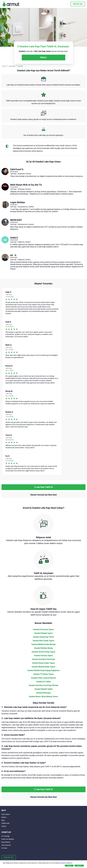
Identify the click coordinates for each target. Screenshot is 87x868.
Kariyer (4, 826)
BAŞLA (43, 57)
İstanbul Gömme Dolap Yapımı (44, 652)
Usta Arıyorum (6, 845)
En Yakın (4, 848)
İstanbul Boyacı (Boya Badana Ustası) (43, 697)
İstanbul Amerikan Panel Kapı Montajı (43, 685)
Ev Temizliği (5, 836)
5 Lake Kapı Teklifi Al (43, 487)
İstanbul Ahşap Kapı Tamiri (43, 637)
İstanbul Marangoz (43, 693)
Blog (3, 820)
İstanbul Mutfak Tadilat (43, 689)
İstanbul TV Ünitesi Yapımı (43, 674)
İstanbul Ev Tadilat (43, 682)
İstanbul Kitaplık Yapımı (43, 633)
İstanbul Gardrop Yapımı (44, 656)
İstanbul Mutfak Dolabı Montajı (44, 644)
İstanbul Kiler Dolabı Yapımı (43, 641)
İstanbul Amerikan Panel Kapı (43, 659)
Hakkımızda (5, 823)
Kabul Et (79, 866)
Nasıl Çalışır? (6, 814)
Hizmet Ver (78, 4)
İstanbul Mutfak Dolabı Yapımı (43, 667)
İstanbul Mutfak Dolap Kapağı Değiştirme (44, 670)
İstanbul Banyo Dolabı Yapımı (44, 663)
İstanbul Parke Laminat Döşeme (43, 678)
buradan (63, 863)
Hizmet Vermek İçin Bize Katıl (43, 495)
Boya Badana (6, 842)
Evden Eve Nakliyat (8, 839)
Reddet (69, 866)
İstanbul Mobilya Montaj (44, 648)
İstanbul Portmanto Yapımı (43, 629)
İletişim (4, 817)
